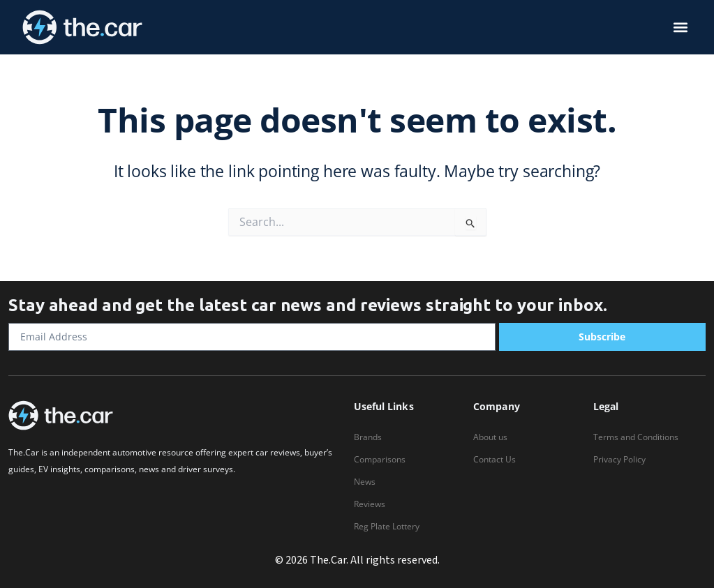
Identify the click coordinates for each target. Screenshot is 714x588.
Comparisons (380, 459)
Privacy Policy (619, 459)
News (365, 482)
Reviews (370, 504)
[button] (681, 28)
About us (490, 437)
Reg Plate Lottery (387, 526)
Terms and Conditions (636, 437)
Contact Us (494, 459)
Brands (368, 437)
